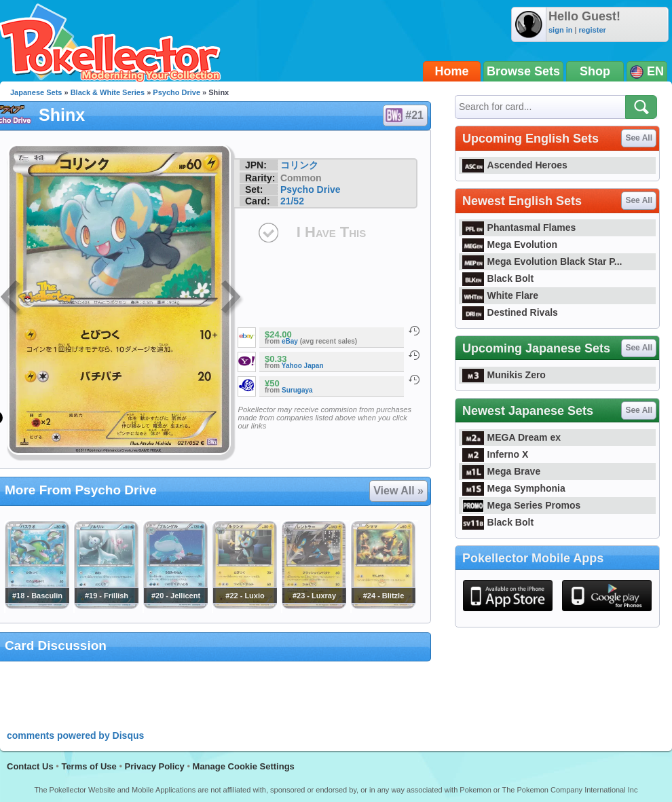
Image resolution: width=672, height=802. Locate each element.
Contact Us (30, 766)
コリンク (299, 165)
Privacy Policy (155, 766)
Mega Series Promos (521, 505)
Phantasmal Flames (519, 227)
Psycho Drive (176, 92)
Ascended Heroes (515, 165)
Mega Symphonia (514, 488)
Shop (595, 71)
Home (452, 71)
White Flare (500, 295)
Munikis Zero (504, 375)
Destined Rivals (510, 312)
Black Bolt (498, 278)
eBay (290, 341)
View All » (398, 491)
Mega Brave (501, 471)
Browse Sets (523, 71)
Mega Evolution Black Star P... (542, 261)
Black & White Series (108, 92)
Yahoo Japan (303, 366)
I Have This (331, 232)
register (592, 30)
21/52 (292, 201)
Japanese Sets (36, 92)
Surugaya (297, 390)
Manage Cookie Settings (244, 766)
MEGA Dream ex (511, 437)
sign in (560, 30)
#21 (405, 115)
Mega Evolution (510, 244)
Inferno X (495, 454)
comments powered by (75, 735)
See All (639, 138)
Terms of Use (89, 766)
